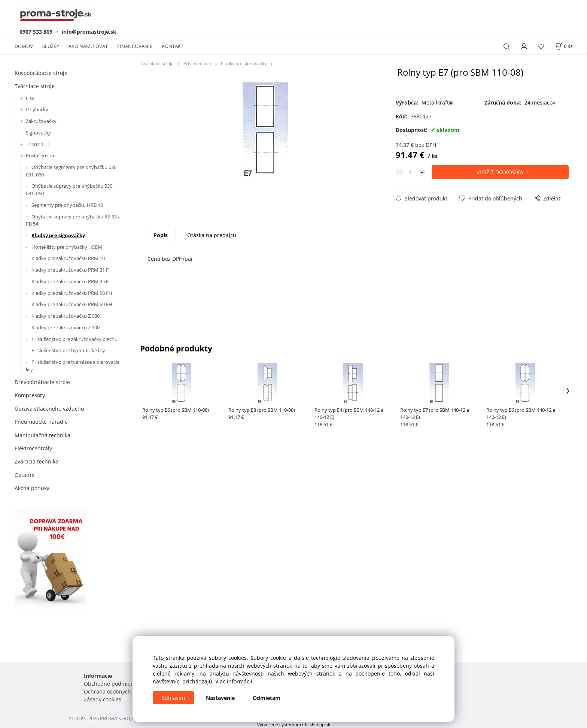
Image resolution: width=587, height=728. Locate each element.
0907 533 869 (36, 32)
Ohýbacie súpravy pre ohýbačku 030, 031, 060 (70, 190)
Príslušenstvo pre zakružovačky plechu (74, 339)
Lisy (30, 98)
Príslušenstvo (41, 155)
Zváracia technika (37, 461)
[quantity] (411, 172)
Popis (161, 235)
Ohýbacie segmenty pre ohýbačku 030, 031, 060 (72, 171)
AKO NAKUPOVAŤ (88, 46)
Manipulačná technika (42, 435)
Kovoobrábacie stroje (41, 73)
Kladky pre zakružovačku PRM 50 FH (72, 293)
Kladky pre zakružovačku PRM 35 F (70, 281)
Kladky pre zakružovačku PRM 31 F (70, 270)
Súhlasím (173, 698)
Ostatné (25, 475)
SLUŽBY (51, 46)
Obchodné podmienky (112, 684)
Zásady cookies (103, 699)
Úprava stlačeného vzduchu (49, 409)
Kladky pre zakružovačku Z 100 (66, 327)
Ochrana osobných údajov (117, 691)
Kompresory (30, 395)
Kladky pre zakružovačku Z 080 (66, 316)
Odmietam (267, 698)
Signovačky (38, 133)
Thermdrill (37, 144)
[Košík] (564, 46)
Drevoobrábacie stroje (42, 382)
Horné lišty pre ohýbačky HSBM (67, 247)
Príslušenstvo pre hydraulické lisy (68, 350)
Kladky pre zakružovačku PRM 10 (68, 258)
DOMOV (24, 46)
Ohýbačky (37, 109)
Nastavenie (220, 698)
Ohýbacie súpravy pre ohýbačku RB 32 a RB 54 (73, 220)
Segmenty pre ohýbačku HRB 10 (67, 205)
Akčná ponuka (32, 488)
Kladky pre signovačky (58, 235)
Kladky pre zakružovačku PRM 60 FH (72, 304)
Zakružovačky (41, 121)
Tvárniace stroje (35, 86)
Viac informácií (234, 681)
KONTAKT (173, 46)
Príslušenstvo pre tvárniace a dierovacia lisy (73, 366)
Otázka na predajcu (212, 235)
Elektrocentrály (33, 448)
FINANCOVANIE (135, 46)
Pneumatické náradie (41, 422)
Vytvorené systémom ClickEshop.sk (294, 724)
